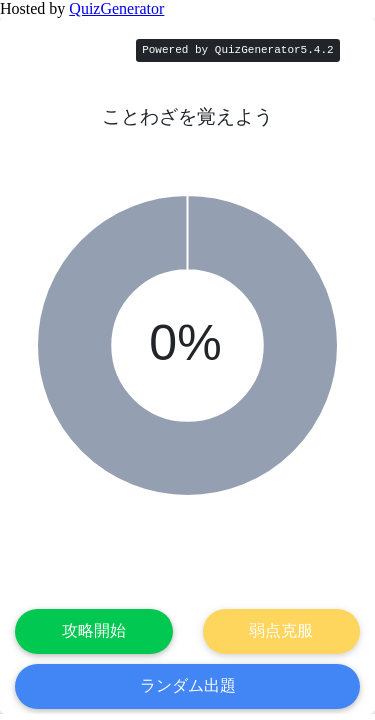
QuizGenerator (116, 8)
